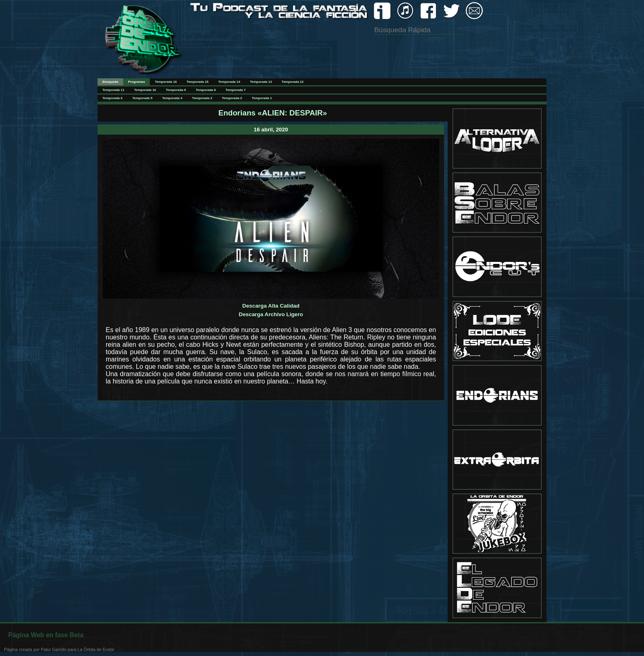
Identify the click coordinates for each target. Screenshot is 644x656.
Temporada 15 (198, 82)
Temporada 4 (172, 98)
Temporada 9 (176, 90)
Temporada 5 (142, 98)
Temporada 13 (261, 82)
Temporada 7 (236, 90)
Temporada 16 (166, 82)
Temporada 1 (262, 98)
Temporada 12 (293, 82)
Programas (137, 82)
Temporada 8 (206, 90)
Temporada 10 (145, 90)
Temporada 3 (202, 98)
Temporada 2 (232, 98)
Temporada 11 (113, 90)
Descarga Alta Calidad (271, 306)
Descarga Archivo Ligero (271, 314)
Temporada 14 (229, 82)
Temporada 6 (112, 98)
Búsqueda (110, 82)
